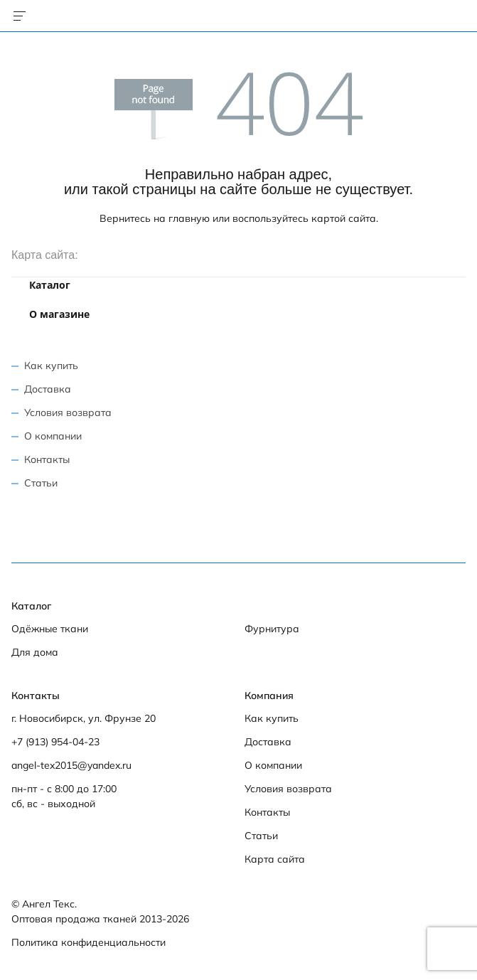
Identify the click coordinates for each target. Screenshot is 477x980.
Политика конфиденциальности (89, 942)
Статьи (41, 483)
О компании (53, 436)
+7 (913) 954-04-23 (55, 742)
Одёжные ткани (50, 629)
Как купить (51, 366)
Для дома (35, 652)
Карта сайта (275, 859)
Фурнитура (272, 629)
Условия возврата (68, 412)
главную (189, 218)
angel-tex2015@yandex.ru (71, 765)
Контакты (47, 459)
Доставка (48, 389)
